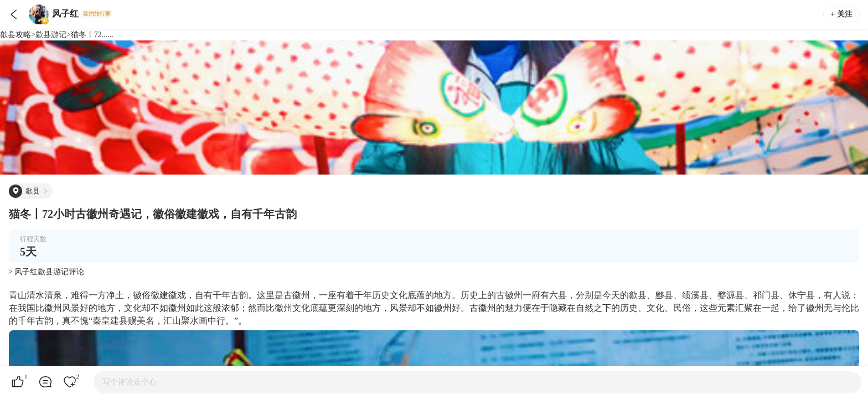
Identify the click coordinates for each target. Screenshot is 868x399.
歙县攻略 (15, 35)
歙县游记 (51, 35)
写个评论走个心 (130, 382)
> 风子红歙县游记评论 (46, 272)
